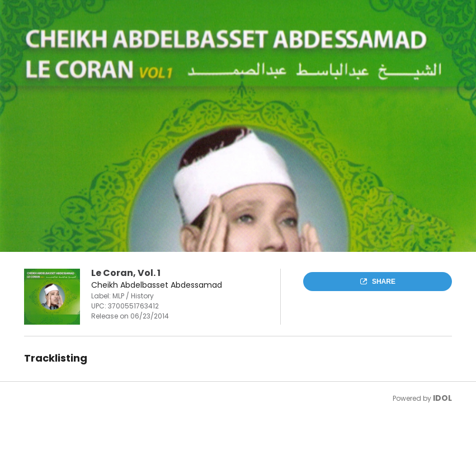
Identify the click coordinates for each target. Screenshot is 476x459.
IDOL (442, 398)
